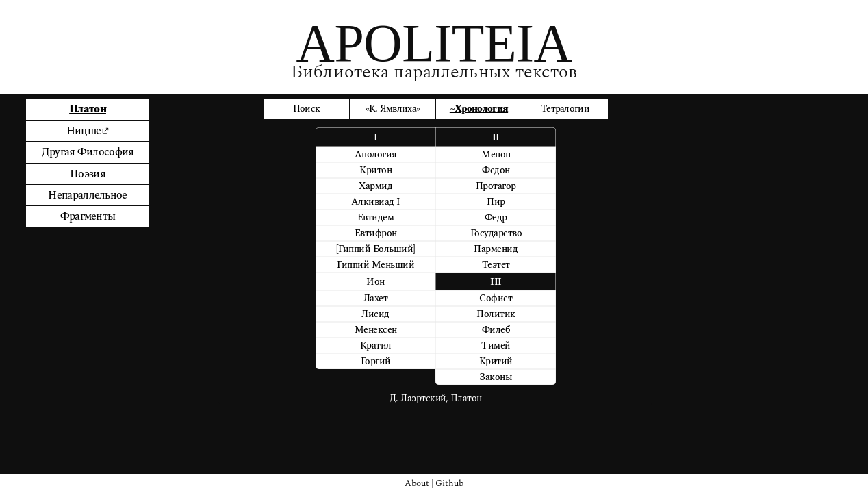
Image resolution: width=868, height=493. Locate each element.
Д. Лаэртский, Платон (436, 398)
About (417, 483)
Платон (88, 109)
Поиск (307, 109)
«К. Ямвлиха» (393, 109)
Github (449, 483)
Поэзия (88, 174)
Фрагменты (88, 216)
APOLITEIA (434, 43)
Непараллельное (87, 195)
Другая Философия (88, 152)
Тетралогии (565, 109)
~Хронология (479, 109)
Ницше (88, 131)
